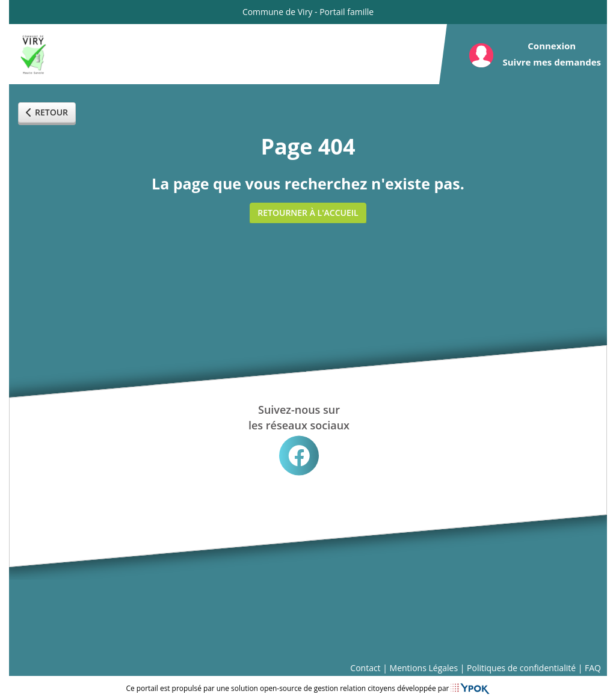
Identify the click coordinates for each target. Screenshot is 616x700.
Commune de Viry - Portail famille (308, 12)
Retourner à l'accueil (308, 213)
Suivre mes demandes (552, 62)
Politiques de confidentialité (521, 668)
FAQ (593, 668)
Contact (365, 668)
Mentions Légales (424, 668)
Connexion (552, 46)
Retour (47, 112)
